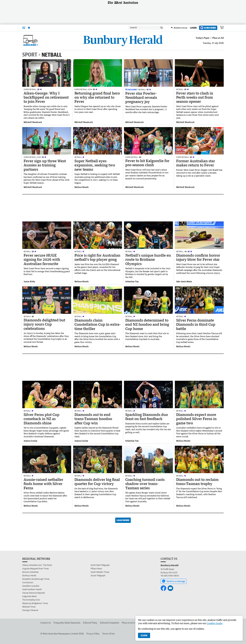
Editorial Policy (90, 623)
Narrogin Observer (30, 610)
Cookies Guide (215, 623)
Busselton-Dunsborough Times (36, 579)
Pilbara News (96, 569)
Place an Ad (218, 38)
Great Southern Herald (32, 589)
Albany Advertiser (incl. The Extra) (37, 565)
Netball (52, 55)
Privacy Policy (93, 634)
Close (144, 635)
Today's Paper (203, 38)
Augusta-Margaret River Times (35, 569)
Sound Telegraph (98, 576)
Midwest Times (29, 607)
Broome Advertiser (30, 572)
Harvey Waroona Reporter (34, 593)
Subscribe (208, 28)
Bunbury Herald (29, 576)
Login (193, 28)
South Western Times (100, 572)
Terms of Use (108, 634)
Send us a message (174, 581)
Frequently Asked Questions (67, 623)
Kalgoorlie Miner (29, 596)
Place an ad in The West (133, 623)
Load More (123, 520)
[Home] (29, 28)
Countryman (28, 582)
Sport (30, 55)
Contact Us (46, 623)
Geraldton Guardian (31, 586)
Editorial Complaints (110, 623)
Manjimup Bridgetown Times (35, 603)
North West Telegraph (100, 565)
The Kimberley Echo (31, 600)
